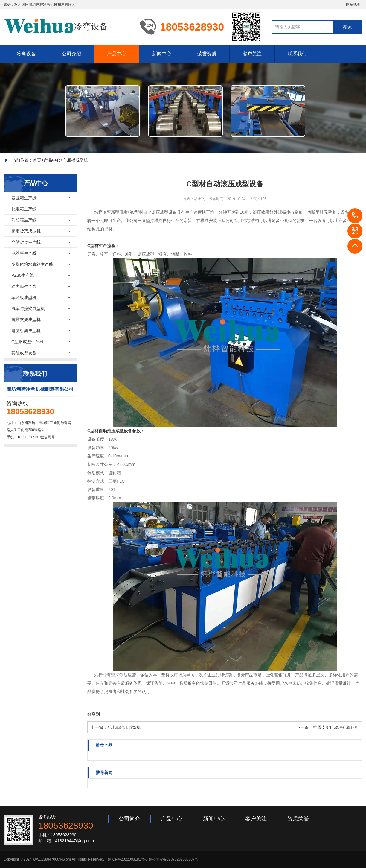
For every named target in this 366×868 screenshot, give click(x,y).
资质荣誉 (298, 819)
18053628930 (355, 216)
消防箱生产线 (24, 220)
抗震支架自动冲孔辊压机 (336, 727)
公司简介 (129, 819)
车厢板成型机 (75, 160)
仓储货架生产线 (26, 242)
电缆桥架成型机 (26, 331)
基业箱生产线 (24, 198)
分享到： (96, 714)
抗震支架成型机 (26, 320)
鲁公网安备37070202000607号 (173, 859)
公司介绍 (71, 54)
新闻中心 (162, 54)
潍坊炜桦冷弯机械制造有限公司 (54, 4)
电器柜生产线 (24, 253)
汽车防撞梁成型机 (28, 308)
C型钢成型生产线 (28, 342)
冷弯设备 (26, 54)
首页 (37, 160)
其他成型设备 (24, 353)
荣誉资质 (207, 54)
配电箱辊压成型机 (124, 727)
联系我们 (297, 54)
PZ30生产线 (23, 275)
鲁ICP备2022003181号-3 (128, 859)
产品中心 (117, 54)
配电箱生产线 (24, 209)
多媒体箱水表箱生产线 (32, 264)
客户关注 (252, 54)
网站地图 (353, 4)
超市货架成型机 (26, 231)
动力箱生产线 (24, 286)
